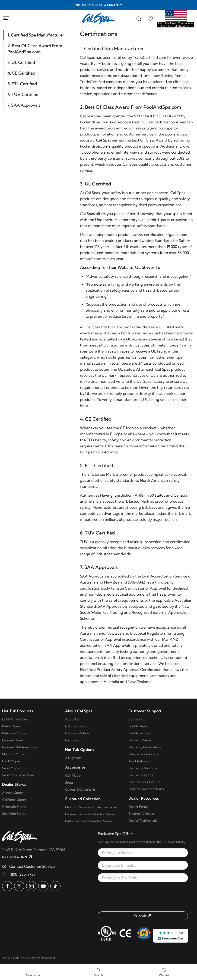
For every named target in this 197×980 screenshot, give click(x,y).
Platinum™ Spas (14, 754)
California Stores (14, 800)
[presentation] (143, 897)
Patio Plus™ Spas (14, 733)
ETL (91, 474)
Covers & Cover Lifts (80, 789)
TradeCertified (92, 82)
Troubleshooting (140, 761)
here (84, 406)
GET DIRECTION (18, 857)
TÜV (84, 542)
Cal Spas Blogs (76, 726)
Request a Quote (141, 775)
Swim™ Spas (11, 768)
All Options (73, 758)
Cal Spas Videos (77, 733)
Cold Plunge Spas (15, 719)
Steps (69, 782)
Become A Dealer (141, 814)
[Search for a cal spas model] (139, 19)
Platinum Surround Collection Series (91, 807)
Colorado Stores (14, 807)
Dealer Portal (138, 807)
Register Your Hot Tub (145, 782)
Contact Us (137, 719)
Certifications (75, 740)
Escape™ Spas (13, 740)
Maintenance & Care (143, 754)
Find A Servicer (140, 733)
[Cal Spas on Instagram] (31, 886)
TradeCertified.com (149, 57)
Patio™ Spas (11, 726)
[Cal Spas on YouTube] (43, 886)
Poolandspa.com (94, 122)
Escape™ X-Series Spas (19, 747)
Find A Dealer (138, 726)
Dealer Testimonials (143, 821)
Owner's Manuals (141, 740)
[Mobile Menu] (6, 18)
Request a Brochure (143, 768)
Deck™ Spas (11, 761)
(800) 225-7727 (23, 874)
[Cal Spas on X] (19, 886)
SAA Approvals (93, 576)
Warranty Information (145, 747)
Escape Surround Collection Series (90, 814)
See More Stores (14, 814)
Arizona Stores (13, 793)
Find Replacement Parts (146, 789)
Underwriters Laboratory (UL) (120, 220)
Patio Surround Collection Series (89, 821)
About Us (72, 719)
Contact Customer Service (32, 866)
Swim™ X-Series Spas (18, 775)
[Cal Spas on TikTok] (55, 886)
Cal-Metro (73, 775)
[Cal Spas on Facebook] (7, 886)
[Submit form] (143, 916)
